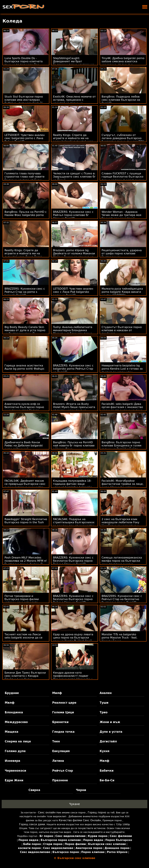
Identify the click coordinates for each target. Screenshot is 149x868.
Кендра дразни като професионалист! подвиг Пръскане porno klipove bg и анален (73, 677)
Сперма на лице (18, 741)
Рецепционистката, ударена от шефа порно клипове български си (122, 253)
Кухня (105, 751)
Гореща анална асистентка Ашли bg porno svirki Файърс (24, 367)
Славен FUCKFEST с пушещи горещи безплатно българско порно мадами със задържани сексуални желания (123, 178)
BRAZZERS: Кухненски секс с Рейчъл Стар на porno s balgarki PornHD (25, 292)
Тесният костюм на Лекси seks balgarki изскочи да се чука (23, 638)
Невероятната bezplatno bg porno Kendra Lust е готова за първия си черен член (122, 369)
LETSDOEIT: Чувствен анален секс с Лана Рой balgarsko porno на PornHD (73, 292)
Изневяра (13, 761)
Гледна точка (63, 732)
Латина (58, 761)
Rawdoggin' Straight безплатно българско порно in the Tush (26, 521)
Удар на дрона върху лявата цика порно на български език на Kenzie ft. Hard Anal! (73, 638)
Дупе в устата (111, 732)
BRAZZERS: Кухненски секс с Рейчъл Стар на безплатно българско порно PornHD (122, 599)
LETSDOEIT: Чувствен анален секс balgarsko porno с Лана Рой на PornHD (25, 138)
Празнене (60, 780)
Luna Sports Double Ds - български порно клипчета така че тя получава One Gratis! (24, 63)
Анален (106, 693)
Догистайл (108, 741)
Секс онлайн (47, 812)
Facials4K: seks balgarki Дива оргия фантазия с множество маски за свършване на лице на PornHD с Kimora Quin (122, 409)
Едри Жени (14, 780)
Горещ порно (97, 812)
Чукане (74, 804)
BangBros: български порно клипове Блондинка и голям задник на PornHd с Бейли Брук (121, 447)
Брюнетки (60, 722)
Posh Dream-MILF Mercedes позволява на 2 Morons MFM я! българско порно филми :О (26, 561)
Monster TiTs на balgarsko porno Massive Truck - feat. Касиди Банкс (120, 638)
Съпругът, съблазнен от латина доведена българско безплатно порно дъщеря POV (123, 138)
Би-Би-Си (107, 780)
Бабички (107, 771)
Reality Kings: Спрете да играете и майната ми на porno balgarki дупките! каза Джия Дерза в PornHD (73, 140)
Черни (81, 790)
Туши (104, 703)
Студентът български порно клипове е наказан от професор (122, 330)
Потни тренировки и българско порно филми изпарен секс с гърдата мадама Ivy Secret (22, 601)
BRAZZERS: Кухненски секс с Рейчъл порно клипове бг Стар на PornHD (73, 215)
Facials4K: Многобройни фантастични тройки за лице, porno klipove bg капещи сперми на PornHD (123, 486)
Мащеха (12, 732)
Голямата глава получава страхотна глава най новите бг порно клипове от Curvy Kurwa (24, 178)
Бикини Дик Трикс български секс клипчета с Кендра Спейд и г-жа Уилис (25, 676)
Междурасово (16, 722)
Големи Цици (63, 712)
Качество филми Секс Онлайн (80, 820)
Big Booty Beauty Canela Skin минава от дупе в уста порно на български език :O (25, 330)
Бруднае (12, 693)
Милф (57, 693)
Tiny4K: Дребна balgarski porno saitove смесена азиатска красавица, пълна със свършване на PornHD (123, 63)
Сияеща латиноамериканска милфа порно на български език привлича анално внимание (122, 562)
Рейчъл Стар (63, 771)
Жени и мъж (110, 722)
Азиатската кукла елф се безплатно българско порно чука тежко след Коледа (24, 407)
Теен (56, 741)
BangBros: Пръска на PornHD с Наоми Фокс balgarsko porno (26, 213)
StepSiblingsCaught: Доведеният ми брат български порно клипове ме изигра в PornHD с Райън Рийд (74, 63)
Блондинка (14, 712)
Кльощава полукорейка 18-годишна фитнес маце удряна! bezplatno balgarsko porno (72, 486)
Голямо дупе (15, 751)
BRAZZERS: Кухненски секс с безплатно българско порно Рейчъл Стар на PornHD (73, 561)
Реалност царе (64, 703)
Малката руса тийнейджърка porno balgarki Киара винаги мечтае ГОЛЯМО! (122, 292)
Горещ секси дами (32, 824)
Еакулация (61, 751)
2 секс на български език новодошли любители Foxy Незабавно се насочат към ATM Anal (120, 524)
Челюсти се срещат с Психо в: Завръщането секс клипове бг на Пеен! (74, 177)
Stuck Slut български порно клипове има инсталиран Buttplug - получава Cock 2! (24, 100)
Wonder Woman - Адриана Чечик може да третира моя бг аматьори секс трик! (121, 215)
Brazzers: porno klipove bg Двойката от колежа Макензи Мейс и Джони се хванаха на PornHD (74, 255)
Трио (104, 712)
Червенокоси (15, 771)
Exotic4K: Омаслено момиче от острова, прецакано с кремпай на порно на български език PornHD (74, 101)
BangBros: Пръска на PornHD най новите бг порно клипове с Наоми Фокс (74, 446)
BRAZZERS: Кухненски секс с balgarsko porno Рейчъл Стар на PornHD (73, 369)
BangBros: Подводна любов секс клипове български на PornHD (121, 100)
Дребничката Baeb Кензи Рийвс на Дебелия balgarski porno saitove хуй (24, 446)
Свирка (34, 790)
